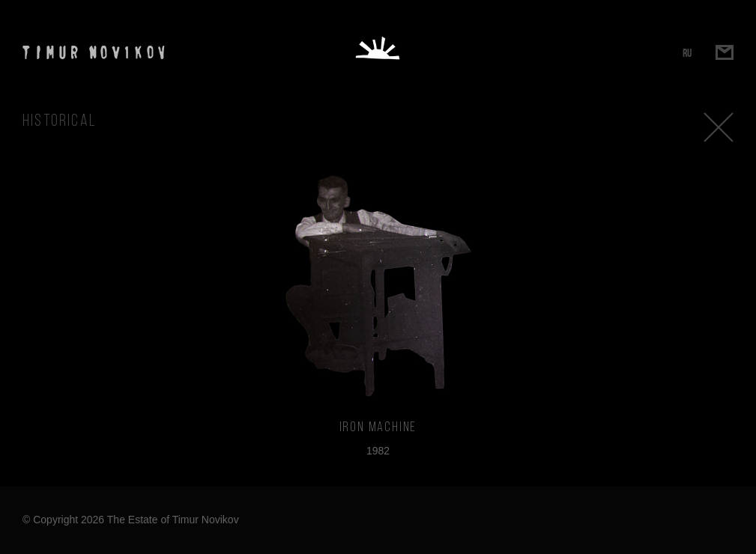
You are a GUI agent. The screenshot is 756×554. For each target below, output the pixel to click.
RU (687, 53)
